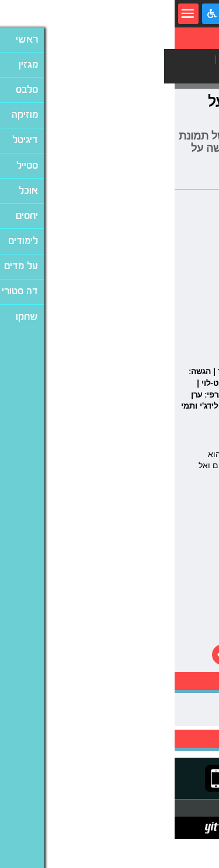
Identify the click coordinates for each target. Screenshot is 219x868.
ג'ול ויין (178, 435)
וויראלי (138, 73)
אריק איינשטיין (186, 704)
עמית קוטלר (200, 180)
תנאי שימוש (171, 827)
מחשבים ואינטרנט (84, 59)
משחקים (185, 73)
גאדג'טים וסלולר (169, 59)
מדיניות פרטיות (129, 827)
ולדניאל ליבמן (140, 435)
